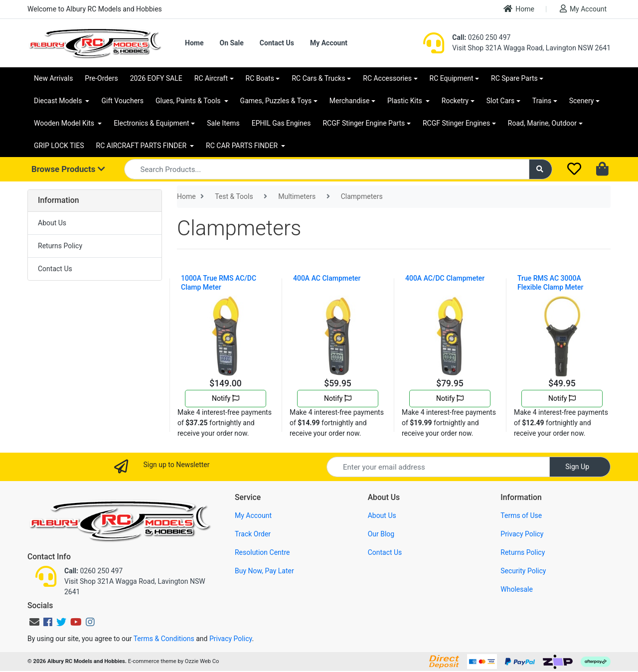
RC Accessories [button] (387, 78)
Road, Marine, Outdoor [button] (542, 123)
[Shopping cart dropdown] (603, 169)
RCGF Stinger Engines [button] (456, 123)
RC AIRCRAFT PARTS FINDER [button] (142, 146)
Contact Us (277, 43)
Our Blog (381, 534)
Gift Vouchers (122, 101)
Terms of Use (521, 515)
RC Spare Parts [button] (514, 78)
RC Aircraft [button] (211, 78)
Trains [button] (542, 101)
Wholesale (517, 589)
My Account (583, 9)
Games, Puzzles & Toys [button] (276, 101)
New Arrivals (53, 78)
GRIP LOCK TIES (59, 146)
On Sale (231, 43)
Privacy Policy (522, 534)
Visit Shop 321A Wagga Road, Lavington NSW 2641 (531, 48)
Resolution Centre (262, 552)
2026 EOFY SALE (156, 78)
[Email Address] (438, 467)
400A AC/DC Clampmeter (445, 278)
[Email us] (34, 622)
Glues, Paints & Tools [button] (189, 101)
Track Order (253, 534)
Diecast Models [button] (59, 101)
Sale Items (223, 123)
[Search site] (541, 169)
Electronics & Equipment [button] (151, 123)
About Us (52, 223)
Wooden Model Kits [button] (65, 123)
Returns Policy (60, 246)
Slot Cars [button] (500, 101)
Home (519, 9)
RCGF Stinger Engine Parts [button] (364, 123)
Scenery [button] (582, 101)
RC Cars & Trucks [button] (318, 78)
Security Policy (523, 571)
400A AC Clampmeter (327, 278)
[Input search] (327, 169)
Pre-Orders (101, 78)
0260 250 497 (481, 37)
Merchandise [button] (350, 101)
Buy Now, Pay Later (264, 571)
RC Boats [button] (260, 78)
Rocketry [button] (455, 101)
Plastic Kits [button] (405, 101)
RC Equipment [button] (452, 78)
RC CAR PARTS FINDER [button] (242, 146)
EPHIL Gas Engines (281, 123)
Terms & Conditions (164, 639)
